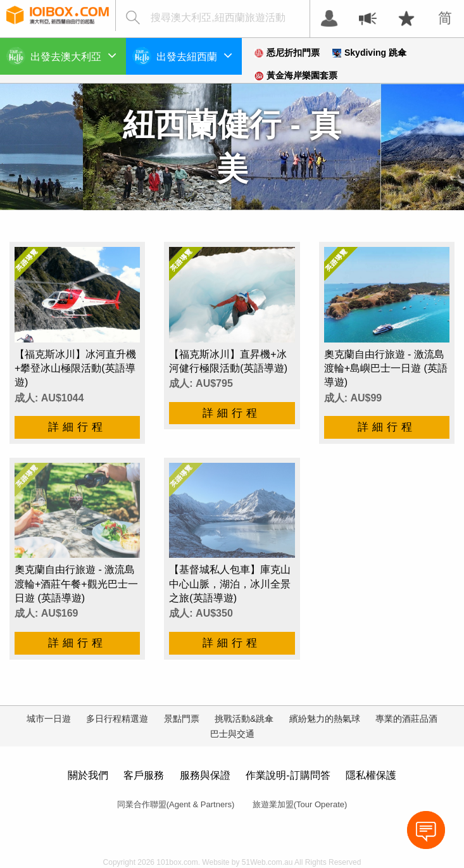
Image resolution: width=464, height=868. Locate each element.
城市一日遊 (49, 719)
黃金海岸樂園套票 (296, 75)
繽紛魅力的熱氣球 (325, 719)
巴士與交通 (232, 734)
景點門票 (182, 719)
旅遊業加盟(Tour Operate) (300, 804)
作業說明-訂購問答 (288, 775)
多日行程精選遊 (117, 719)
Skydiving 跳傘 (369, 53)
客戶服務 (144, 775)
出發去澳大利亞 (73, 55)
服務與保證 (205, 775)
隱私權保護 (371, 775)
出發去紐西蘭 (194, 55)
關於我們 (88, 775)
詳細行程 (77, 427)
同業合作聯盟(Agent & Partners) (176, 804)
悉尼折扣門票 (287, 53)
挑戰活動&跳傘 (244, 719)
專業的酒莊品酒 (406, 719)
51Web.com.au (267, 862)
